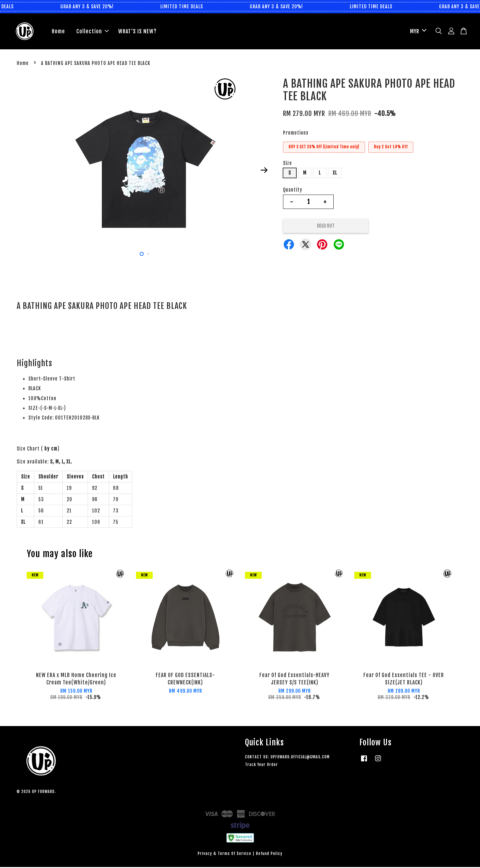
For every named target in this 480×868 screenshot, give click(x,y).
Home (58, 32)
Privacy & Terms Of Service (224, 854)
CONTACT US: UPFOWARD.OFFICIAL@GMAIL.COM (287, 758)
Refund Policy (269, 854)
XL (335, 173)
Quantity (293, 191)
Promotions (296, 134)
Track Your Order (261, 765)
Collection (92, 32)
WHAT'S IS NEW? (137, 32)
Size (287, 164)
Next (264, 171)
